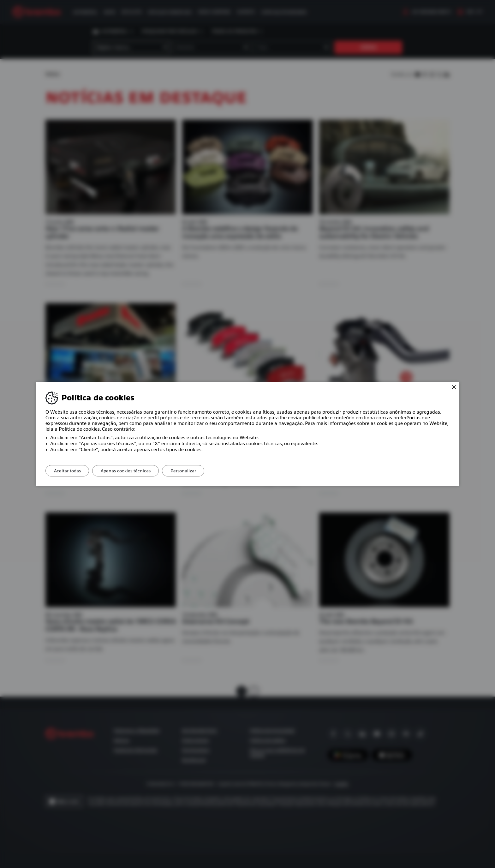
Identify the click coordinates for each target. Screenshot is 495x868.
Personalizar (190, 471)
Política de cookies (79, 429)
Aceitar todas (69, 471)
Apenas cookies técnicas (130, 471)
